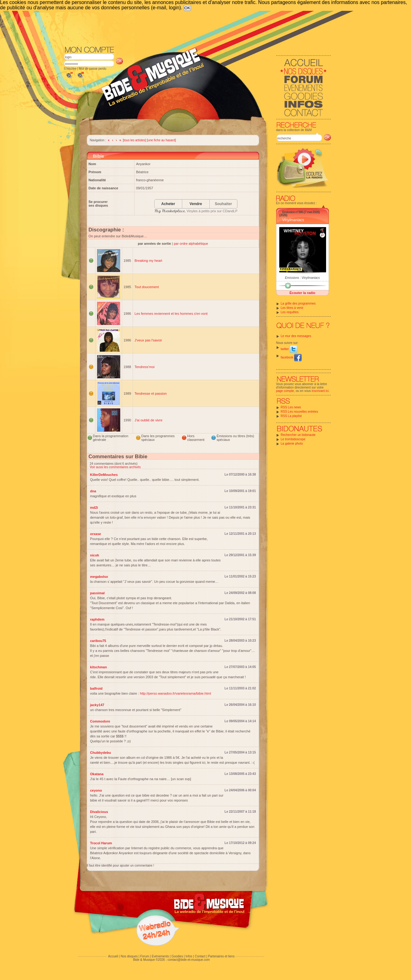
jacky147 (97, 705)
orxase (96, 534)
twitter (289, 349)
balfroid (96, 688)
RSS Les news (291, 407)
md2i (94, 508)
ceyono (96, 790)
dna (93, 491)
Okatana (97, 774)
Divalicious (99, 812)
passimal (97, 593)
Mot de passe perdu (92, 69)
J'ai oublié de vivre (148, 420)
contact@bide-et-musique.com (189, 960)
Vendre (196, 204)
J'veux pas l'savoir (148, 340)
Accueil (113, 956)
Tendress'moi (144, 367)
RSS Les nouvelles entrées (300, 412)
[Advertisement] (197, 28)
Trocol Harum (101, 843)
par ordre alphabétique (191, 244)
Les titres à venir (292, 308)
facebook (291, 357)
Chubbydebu (101, 753)
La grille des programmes (298, 303)
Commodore (100, 721)
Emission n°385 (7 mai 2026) (301, 212)
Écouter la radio (302, 293)
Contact (200, 956)
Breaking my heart (148, 261)
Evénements (160, 956)
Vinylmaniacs (293, 220)
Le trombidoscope (293, 439)
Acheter (168, 204)
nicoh (95, 555)
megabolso (99, 577)
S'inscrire (70, 69)
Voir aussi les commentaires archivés (115, 467)
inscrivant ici (320, 391)
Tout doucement (147, 287)
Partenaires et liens (221, 956)
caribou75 (98, 641)
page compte (285, 391)
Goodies (177, 956)
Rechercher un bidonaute (298, 435)
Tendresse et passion (151, 393)
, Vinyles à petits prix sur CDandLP (196, 211)
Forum (145, 956)
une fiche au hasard (161, 140)
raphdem (97, 619)
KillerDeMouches (104, 475)
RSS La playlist (291, 416)
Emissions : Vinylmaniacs (302, 278)
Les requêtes (290, 312)
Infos (189, 956)
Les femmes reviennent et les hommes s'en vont (171, 314)
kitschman (99, 667)
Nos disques (129, 956)
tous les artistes (134, 140)
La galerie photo (292, 444)
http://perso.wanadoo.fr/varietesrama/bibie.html (175, 693)
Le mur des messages (296, 336)
